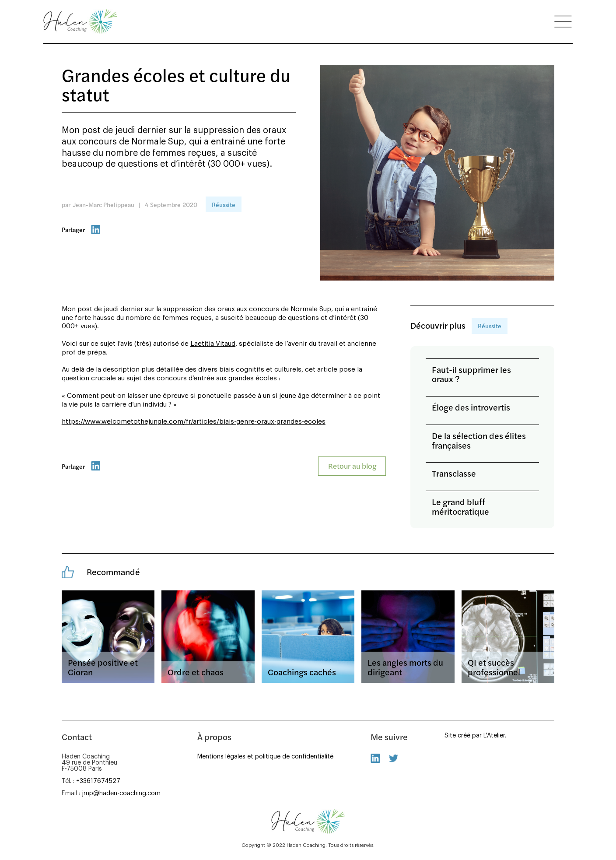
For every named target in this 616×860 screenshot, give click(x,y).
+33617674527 (98, 781)
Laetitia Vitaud (213, 344)
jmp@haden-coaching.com (121, 793)
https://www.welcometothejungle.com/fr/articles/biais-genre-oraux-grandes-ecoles (194, 422)
